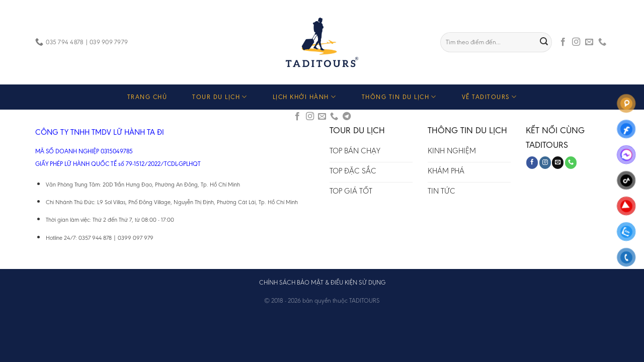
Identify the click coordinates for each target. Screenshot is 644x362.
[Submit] (544, 42)
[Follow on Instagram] (576, 42)
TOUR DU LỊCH (220, 97)
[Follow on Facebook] (563, 42)
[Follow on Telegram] (347, 117)
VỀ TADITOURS (490, 97)
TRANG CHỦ (147, 97)
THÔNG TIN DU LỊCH (399, 97)
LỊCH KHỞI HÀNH (305, 97)
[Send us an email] (589, 42)
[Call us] (602, 42)
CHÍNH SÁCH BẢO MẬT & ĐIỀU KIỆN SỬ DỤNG (322, 282)
